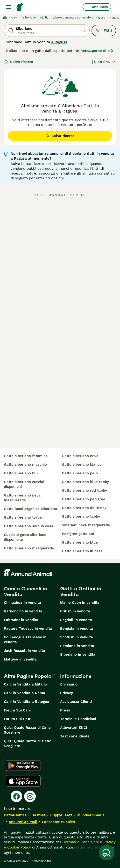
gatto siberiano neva (80, 456)
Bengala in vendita (77, 629)
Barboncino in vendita (23, 611)
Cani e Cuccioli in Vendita (25, 591)
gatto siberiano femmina (26, 456)
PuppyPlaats (61, 815)
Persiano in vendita (77, 646)
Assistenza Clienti (76, 702)
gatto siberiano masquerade (29, 548)
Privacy (67, 693)
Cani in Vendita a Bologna (27, 702)
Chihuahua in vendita (22, 603)
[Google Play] (23, 766)
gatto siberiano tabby (81, 516)
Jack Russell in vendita (25, 651)
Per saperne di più (97, 51)
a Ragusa (59, 42)
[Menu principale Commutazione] (9, 7)
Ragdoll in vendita (76, 620)
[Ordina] (104, 62)
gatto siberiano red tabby (84, 491)
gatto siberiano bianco (82, 465)
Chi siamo (69, 684)
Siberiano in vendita (78, 654)
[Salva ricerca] (106, 853)
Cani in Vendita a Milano (25, 684)
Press (65, 710)
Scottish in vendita (77, 637)
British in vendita (75, 611)
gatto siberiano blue (80, 542)
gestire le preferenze (92, 847)
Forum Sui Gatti (18, 719)
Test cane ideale (75, 736)
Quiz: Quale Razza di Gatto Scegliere (28, 743)
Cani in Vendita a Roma (25, 693)
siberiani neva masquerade (86, 525)
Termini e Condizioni (78, 719)
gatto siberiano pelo (80, 473)
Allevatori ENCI (74, 728)
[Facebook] (16, 796)
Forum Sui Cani (17, 710)
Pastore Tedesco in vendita (28, 629)
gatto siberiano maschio (25, 465)
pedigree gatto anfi (79, 534)
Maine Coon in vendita (80, 603)
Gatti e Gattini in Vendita (81, 591)
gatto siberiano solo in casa (29, 526)
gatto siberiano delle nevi (85, 508)
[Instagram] (30, 796)
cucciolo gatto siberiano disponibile (25, 537)
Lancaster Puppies (58, 822)
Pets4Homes (15, 815)
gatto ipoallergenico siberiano (30, 509)
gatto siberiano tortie (23, 517)
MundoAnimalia (91, 815)
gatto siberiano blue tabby (85, 482)
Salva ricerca (19, 62)
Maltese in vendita (20, 659)
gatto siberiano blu (21, 473)
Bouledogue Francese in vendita (25, 640)
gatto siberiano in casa (82, 551)
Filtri (104, 31)
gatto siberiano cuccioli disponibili (25, 484)
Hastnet (38, 815)
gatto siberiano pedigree (84, 499)
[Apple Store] (23, 781)
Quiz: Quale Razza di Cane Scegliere (27, 730)
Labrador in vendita (21, 620)
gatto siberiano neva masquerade (22, 498)
